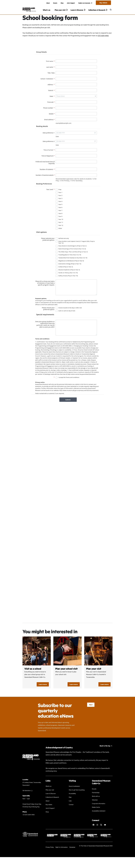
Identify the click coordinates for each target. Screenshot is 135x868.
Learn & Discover (51, 800)
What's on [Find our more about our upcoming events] (49, 793)
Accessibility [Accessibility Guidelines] (72, 800)
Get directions (27, 797)
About (48, 3)
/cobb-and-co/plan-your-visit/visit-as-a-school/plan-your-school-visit (67, 669)
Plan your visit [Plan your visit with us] (50, 796)
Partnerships (96, 799)
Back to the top (105, 752)
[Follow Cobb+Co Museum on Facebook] (93, 831)
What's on (47, 10)
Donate (55, 3)
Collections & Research (52, 804)
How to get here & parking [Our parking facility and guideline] (77, 796)
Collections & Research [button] (97, 10)
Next (91, 711)
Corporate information (99, 810)
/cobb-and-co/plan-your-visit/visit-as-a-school (37, 669)
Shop (62, 3)
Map (70, 804)
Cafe (70, 807)
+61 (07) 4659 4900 (29, 821)
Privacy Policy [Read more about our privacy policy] (50, 854)
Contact (71, 811)
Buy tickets (103, 3)
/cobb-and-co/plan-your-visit (98, 669)
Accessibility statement (99, 817)
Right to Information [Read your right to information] (62, 854)
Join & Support (71, 3)
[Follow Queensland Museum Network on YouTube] (105, 831)
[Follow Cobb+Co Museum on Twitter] (101, 831)
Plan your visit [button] (60, 10)
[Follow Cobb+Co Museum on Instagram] (97, 831)
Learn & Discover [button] (77, 10)
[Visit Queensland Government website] (30, 841)
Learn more (43, 691)
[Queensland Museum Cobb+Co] (29, 10)
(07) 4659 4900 (103, 42)
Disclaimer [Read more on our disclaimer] (72, 854)
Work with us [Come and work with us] (96, 803)
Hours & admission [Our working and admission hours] (74, 793)
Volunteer (95, 806)
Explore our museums (84, 3)
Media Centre (96, 814)
